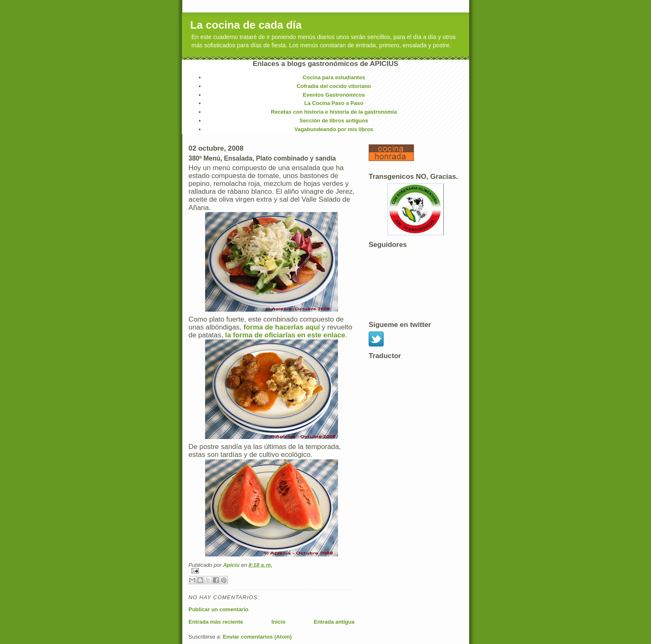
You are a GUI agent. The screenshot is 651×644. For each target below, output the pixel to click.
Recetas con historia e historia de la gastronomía (334, 112)
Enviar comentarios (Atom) (257, 637)
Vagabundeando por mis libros (334, 129)
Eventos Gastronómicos (334, 95)
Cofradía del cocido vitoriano (334, 86)
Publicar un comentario (218, 609)
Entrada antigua (334, 622)
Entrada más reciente (216, 622)
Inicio (279, 622)
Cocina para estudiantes (334, 77)
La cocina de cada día (246, 25)
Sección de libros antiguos (334, 121)
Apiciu (232, 565)
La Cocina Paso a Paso (334, 103)
